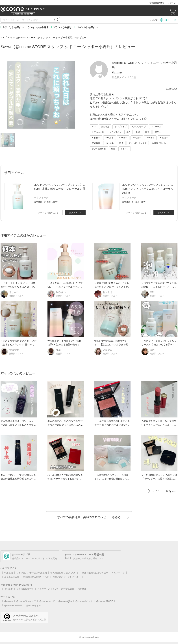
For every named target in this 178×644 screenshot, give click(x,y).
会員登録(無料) (157, 3)
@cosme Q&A (65, 601)
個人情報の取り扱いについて (64, 573)
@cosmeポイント (84, 601)
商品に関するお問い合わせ (36, 577)
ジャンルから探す (86, 27)
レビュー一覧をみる (164, 491)
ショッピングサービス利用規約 (32, 573)
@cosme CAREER (13, 605)
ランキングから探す (38, 27)
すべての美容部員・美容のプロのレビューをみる (89, 517)
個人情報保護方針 (25, 589)
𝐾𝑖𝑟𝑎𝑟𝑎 (117, 72)
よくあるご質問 (12, 577)
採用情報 (82, 589)
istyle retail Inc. (90, 637)
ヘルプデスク (118, 573)
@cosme (8, 601)
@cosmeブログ (47, 601)
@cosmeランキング (26, 601)
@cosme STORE (105, 601)
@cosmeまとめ (34, 605)
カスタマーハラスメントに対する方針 (56, 589)
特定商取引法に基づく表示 (95, 573)
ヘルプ (154, 20)
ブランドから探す (62, 27)
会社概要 (8, 589)
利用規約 (8, 573)
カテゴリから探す (12, 27)
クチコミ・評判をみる (48, 213)
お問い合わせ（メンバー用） (67, 577)
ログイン (172, 3)
